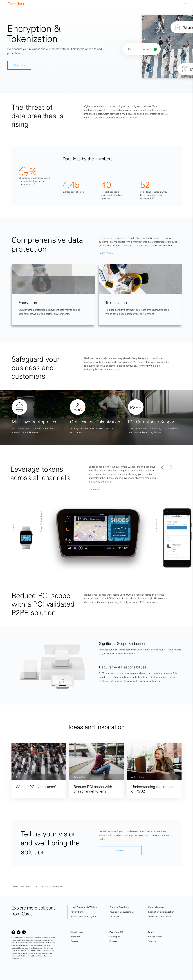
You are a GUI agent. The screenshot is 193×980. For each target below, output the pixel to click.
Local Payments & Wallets (84, 907)
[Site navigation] (186, 4)
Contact (113, 941)
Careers (74, 941)
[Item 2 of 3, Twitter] (19, 932)
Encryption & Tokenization (161, 912)
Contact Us (19, 65)
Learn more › (106, 266)
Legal (151, 932)
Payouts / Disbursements (122, 912)
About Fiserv (77, 932)
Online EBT (115, 916)
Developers (115, 937)
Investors (75, 937)
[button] (164, 468)
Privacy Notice (155, 937)
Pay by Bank (77, 912)
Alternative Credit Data (160, 916)
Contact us (120, 851)
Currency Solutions (119, 907)
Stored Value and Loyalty (83, 916)
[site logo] (16, 4)
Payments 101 (116, 932)
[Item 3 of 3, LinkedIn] (24, 932)
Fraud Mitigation (157, 907)
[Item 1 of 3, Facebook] (13, 932)
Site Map (153, 941)
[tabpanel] (53, 307)
